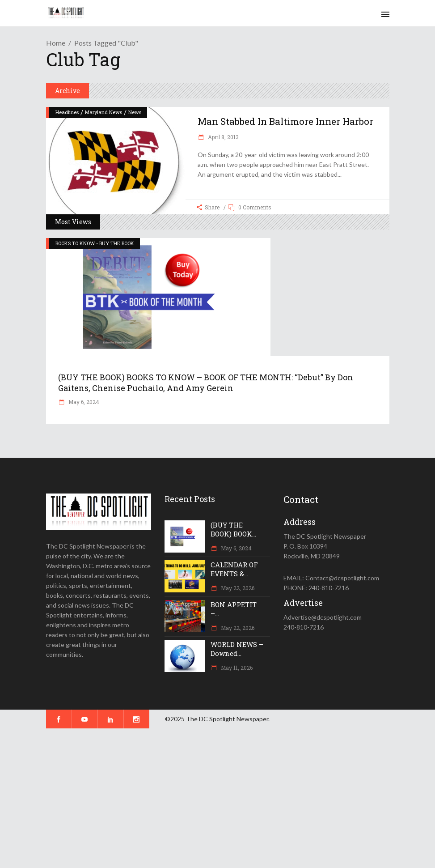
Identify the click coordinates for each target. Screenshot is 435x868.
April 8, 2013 (223, 137)
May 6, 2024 (83, 402)
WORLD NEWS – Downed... (237, 649)
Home (56, 43)
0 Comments (255, 207)
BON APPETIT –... (234, 609)
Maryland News (103, 112)
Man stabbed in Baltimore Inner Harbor (285, 121)
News (135, 112)
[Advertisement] (217, 798)
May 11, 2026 (236, 668)
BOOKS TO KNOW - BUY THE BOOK (95, 243)
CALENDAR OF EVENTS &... (234, 569)
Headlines (67, 112)
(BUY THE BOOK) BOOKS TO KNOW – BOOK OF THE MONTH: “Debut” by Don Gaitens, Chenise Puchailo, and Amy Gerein (206, 383)
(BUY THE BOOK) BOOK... (233, 529)
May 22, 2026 (237, 588)
